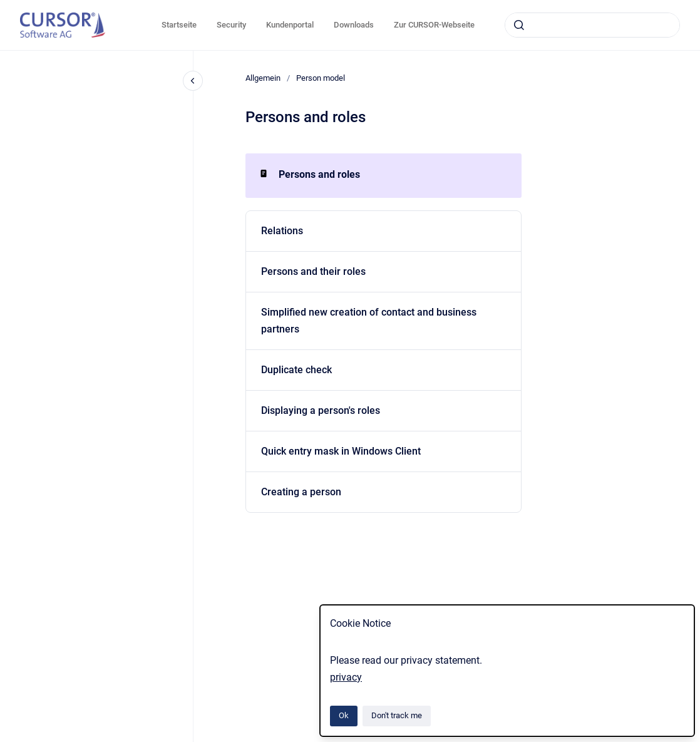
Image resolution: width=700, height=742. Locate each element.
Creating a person (301, 492)
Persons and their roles (313, 271)
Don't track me (397, 715)
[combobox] (592, 25)
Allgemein (263, 78)
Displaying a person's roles (321, 410)
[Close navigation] (193, 81)
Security (231, 25)
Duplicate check (296, 370)
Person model (321, 78)
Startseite (179, 25)
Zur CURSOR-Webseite (434, 25)
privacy (346, 677)
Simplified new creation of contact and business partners (369, 321)
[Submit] (519, 25)
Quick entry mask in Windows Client (341, 451)
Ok (344, 715)
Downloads (354, 25)
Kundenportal (290, 25)
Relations (282, 231)
